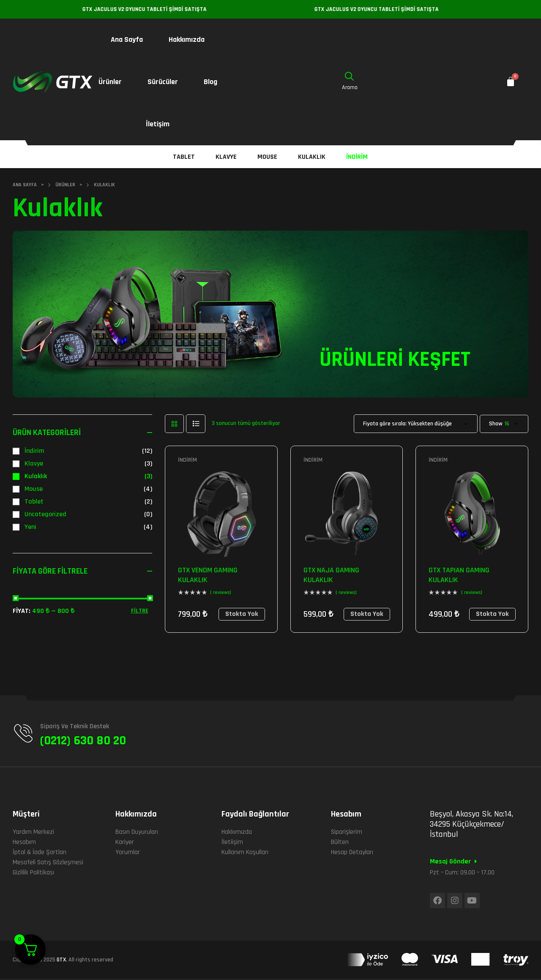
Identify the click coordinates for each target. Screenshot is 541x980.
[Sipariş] (416, 424)
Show (496, 424)
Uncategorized (45, 514)
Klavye (34, 464)
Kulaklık (36, 476)
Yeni (30, 527)
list (196, 424)
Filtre (140, 611)
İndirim (187, 460)
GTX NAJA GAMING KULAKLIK (331, 575)
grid (174, 424)
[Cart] (511, 82)
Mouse (34, 489)
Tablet (34, 502)
